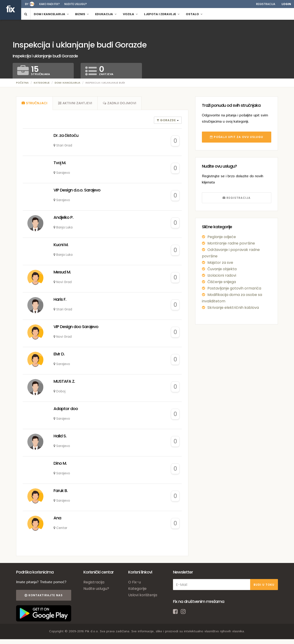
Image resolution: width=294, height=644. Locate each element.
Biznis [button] (82, 14)
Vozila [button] (130, 14)
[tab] (34, 104)
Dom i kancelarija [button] (51, 14)
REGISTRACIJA (237, 198)
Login (286, 4)
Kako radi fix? (49, 4)
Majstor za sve (220, 263)
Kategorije (42, 83)
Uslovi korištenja (143, 596)
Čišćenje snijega (222, 282)
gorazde (167, 121)
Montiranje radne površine (231, 243)
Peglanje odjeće (222, 237)
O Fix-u (134, 583)
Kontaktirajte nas (43, 596)
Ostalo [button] (194, 14)
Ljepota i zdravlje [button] (162, 14)
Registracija (266, 4)
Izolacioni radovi (222, 275)
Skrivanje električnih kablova (233, 308)
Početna (22, 83)
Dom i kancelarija (68, 83)
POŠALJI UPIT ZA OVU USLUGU (237, 137)
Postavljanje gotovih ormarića (234, 288)
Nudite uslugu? (76, 4)
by (27, 4)
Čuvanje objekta (222, 269)
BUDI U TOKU (264, 585)
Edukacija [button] (106, 14)
